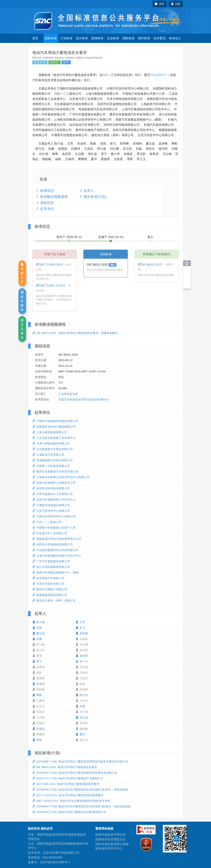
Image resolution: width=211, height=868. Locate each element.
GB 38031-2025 (150, 265)
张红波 (82, 718)
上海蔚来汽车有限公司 (48, 455)
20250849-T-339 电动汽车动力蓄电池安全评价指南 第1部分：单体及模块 (80, 790)
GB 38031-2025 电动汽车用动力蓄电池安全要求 (65, 767)
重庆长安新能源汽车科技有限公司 (55, 472)
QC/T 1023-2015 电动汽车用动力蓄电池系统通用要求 (68, 795)
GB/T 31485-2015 (50, 265)
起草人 (89, 191)
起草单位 (47, 209)
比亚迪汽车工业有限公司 (50, 533)
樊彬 (37, 695)
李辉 (37, 740)
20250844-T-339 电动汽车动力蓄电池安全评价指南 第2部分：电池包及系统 (82, 806)
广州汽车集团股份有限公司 (51, 561)
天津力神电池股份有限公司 (51, 443)
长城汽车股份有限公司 (48, 584)
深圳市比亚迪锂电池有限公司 (53, 544)
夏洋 (80, 734)
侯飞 (80, 628)
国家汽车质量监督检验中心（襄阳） (57, 573)
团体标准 (97, 38)
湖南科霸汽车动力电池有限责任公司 (57, 539)
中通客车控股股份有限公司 (51, 505)
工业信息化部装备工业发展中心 (54, 438)
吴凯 (37, 628)
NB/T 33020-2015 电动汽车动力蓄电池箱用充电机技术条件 (71, 801)
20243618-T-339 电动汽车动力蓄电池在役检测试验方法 (69, 812)
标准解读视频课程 (54, 197)
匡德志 (39, 729)
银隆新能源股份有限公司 (50, 595)
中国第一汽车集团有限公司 (51, 466)
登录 (159, 4)
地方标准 (82, 38)
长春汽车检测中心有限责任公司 (54, 483)
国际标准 (129, 38)
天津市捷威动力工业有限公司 (53, 494)
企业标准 (113, 38)
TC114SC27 (158, 75)
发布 (69, 237)
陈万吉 (82, 695)
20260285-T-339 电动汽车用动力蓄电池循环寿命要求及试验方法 (75, 773)
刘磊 (80, 706)
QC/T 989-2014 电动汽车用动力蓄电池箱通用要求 (66, 784)
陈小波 (39, 622)
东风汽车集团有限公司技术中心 (54, 500)
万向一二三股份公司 (47, 522)
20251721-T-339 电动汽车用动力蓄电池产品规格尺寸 (68, 778)
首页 (35, 38)
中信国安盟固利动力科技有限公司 (55, 550)
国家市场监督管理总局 (110, 835)
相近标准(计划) (95, 197)
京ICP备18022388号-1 (55, 862)
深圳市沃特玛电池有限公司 (51, 488)
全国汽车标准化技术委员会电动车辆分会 (84, 399)
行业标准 (66, 38)
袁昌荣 (82, 656)
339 (105, 75)
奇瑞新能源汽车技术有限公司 (53, 460)
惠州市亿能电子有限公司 (50, 589)
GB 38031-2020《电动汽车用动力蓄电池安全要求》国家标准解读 (75, 333)
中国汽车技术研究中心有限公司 (54, 516)
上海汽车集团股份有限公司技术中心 (57, 556)
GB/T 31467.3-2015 (51, 285)
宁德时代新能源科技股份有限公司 (55, 421)
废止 (150, 237)
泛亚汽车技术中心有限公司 (51, 511)
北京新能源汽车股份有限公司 (53, 449)
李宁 (37, 661)
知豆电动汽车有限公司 (48, 578)
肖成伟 (39, 684)
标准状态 (47, 191)
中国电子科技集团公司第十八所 (54, 528)
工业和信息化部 (68, 394)
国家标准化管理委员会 (110, 839)
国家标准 (51, 38)
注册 (176, 4)
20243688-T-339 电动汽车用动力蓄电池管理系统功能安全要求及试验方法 (81, 762)
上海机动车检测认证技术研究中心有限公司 (61, 477)
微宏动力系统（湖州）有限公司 (54, 601)
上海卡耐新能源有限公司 (50, 432)
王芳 (80, 622)
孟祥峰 (82, 633)
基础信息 (47, 203)
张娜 (37, 639)
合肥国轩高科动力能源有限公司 (54, 427)
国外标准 (144, 38)
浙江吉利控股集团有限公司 (51, 567)
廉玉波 (39, 633)
